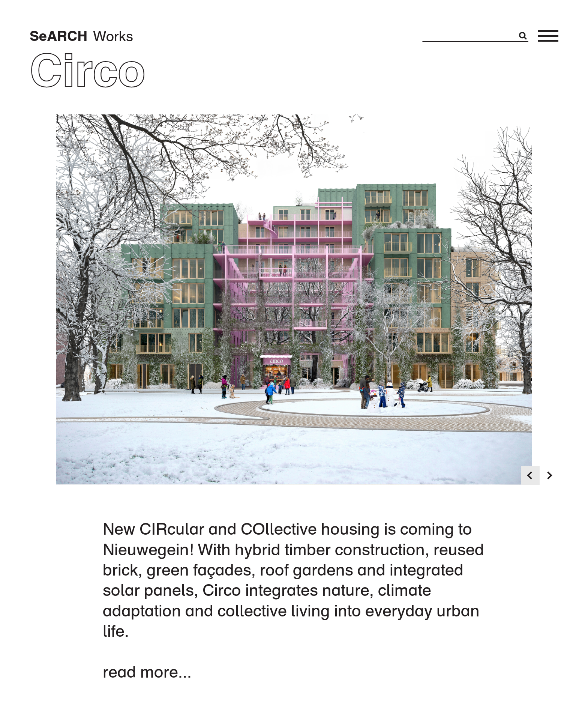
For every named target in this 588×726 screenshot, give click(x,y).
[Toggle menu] (548, 36)
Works (113, 36)
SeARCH (58, 36)
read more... (147, 671)
